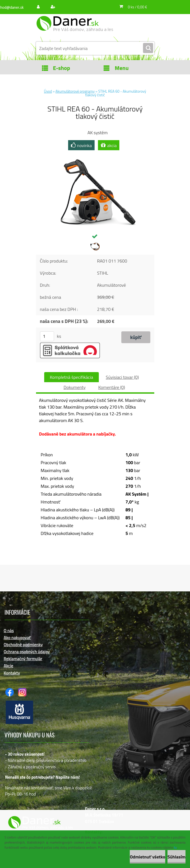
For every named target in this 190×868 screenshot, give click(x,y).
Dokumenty (75, 387)
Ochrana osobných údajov (27, 652)
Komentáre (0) (112, 387)
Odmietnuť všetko (147, 857)
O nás (9, 631)
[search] (148, 48)
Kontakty (12, 673)
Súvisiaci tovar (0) (122, 377)
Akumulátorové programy (75, 91)
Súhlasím (176, 857)
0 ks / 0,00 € (137, 7)
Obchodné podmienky (23, 645)
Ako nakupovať (17, 638)
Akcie (8, 666)
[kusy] (47, 336)
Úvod (48, 91)
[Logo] (75, 27)
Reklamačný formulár (23, 659)
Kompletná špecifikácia (71, 377)
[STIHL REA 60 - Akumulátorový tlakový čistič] (95, 154)
